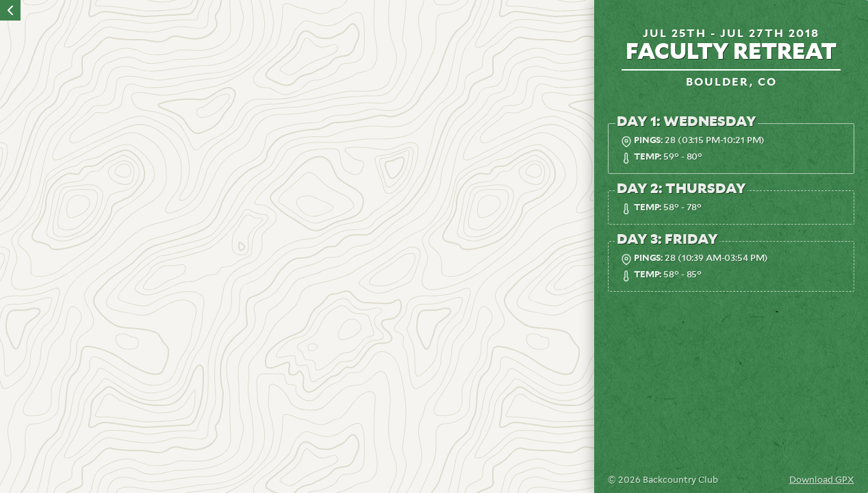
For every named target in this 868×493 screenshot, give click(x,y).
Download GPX (822, 480)
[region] (297, 246)
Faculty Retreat (731, 52)
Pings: (648, 141)
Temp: (648, 157)
